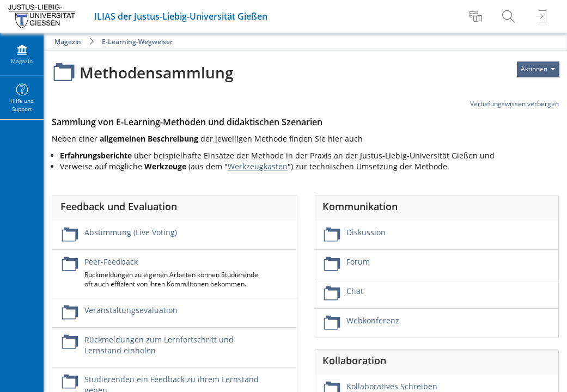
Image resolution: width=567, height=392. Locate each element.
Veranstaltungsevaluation (131, 310)
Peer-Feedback (111, 262)
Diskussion (366, 232)
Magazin (68, 42)
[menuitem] (477, 16)
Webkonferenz (373, 320)
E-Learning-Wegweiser (137, 42)
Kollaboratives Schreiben (392, 386)
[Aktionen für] (538, 69)
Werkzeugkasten (258, 166)
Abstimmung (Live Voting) (131, 232)
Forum (358, 262)
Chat (355, 291)
